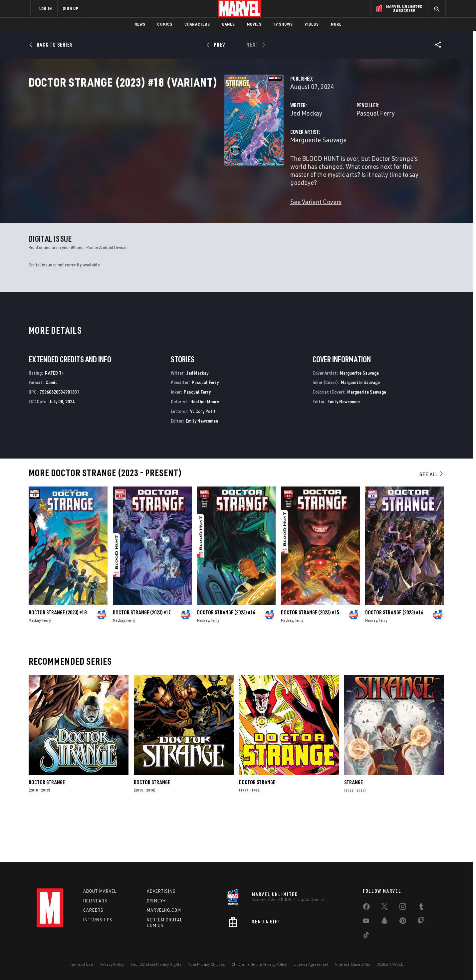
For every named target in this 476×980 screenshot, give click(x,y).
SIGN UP (71, 8)
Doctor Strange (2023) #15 (310, 660)
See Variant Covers (179, 215)
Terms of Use (81, 964)
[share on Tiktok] (366, 936)
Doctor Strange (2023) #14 (394, 660)
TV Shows (283, 24)
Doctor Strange (47, 830)
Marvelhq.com (164, 910)
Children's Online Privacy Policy (259, 964)
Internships (98, 920)
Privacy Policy (112, 964)
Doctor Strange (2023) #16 (226, 660)
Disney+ (156, 901)
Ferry (46, 668)
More (336, 24)
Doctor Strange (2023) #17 (142, 660)
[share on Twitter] (384, 908)
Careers (93, 910)
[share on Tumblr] (421, 908)
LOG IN (46, 8)
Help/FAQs (95, 901)
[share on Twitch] (421, 922)
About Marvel (100, 891)
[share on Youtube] (366, 922)
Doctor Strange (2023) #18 (58, 660)
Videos (312, 24)
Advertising (161, 891)
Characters (197, 24)
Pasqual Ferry (307, 142)
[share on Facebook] (366, 908)
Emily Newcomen (202, 468)
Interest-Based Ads (353, 964)
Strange (354, 830)
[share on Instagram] (403, 908)
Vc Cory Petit (203, 459)
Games (229, 24)
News (140, 24)
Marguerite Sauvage (181, 169)
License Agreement (311, 964)
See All (432, 522)
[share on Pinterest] (403, 922)
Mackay (35, 668)
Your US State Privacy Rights (156, 964)
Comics (165, 24)
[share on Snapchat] (384, 922)
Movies (254, 24)
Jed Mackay (169, 142)
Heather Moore (205, 449)
